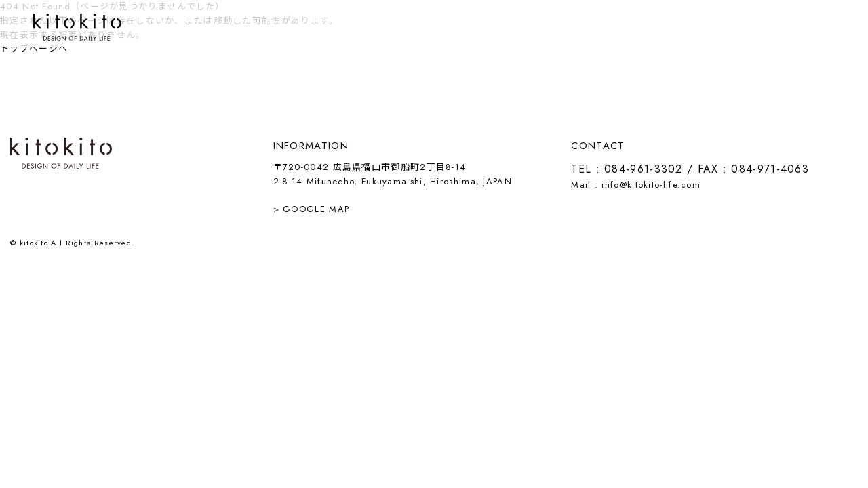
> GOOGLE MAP (312, 209)
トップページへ (34, 48)
